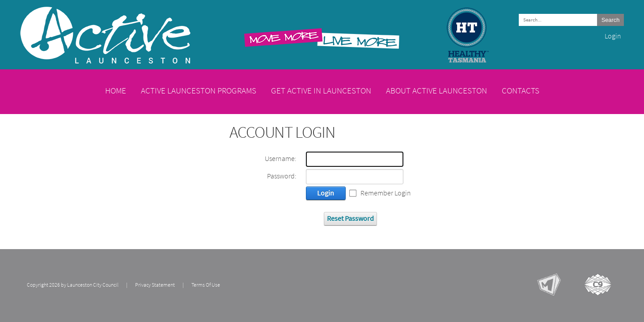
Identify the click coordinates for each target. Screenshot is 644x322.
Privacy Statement (155, 285)
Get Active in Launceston (321, 90)
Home (116, 90)
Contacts (521, 90)
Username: (281, 159)
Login (613, 36)
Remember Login (386, 193)
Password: (282, 176)
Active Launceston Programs (199, 90)
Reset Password (350, 218)
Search (611, 20)
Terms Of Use (206, 285)
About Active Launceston (436, 90)
